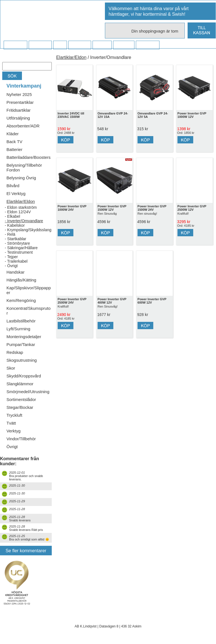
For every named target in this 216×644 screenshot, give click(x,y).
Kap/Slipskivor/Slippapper (29, 290)
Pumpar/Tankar (21, 344)
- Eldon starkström (21, 207)
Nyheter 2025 (19, 94)
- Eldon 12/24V (18, 212)
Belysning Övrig (21, 178)
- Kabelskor (15, 225)
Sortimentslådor (21, 399)
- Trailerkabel (16, 261)
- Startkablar (15, 239)
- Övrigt (11, 266)
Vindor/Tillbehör (21, 439)
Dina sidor (148, 45)
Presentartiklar (20, 102)
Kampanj (124, 45)
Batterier (14, 149)
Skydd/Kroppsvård (24, 376)
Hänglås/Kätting (21, 280)
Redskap (15, 352)
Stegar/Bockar (20, 407)
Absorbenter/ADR (23, 126)
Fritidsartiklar (19, 110)
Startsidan (15, 45)
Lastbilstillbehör (21, 321)
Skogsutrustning (22, 360)
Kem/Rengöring (21, 300)
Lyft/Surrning (18, 329)
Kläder (13, 134)
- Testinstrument (19, 252)
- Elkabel (12, 216)
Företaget (80, 45)
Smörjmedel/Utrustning (28, 392)
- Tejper (11, 257)
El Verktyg (16, 193)
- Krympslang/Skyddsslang (28, 230)
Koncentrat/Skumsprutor (29, 311)
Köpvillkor (40, 45)
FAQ (60, 45)
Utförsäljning (18, 118)
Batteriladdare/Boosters (29, 157)
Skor (11, 368)
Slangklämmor (20, 384)
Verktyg (13, 431)
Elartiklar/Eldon (21, 201)
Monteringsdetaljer (24, 337)
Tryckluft (14, 415)
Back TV (14, 142)
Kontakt (102, 45)
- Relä (10, 234)
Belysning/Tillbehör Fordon (24, 168)
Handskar (15, 272)
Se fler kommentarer (26, 551)
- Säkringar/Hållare (21, 248)
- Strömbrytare (17, 243)
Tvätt (11, 423)
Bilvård (13, 186)
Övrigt (12, 447)
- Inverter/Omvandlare (24, 221)
